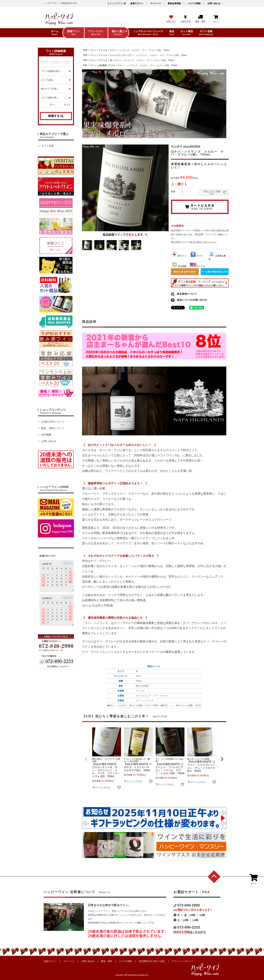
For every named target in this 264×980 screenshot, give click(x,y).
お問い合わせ (214, 3)
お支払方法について (53, 422)
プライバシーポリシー (182, 961)
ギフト (196, 256)
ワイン (93, 50)
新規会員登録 (174, 3)
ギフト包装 (48, 146)
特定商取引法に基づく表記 (152, 961)
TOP (85, 50)
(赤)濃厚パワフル (107, 65)
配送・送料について (53, 428)
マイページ (155, 3)
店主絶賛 (179, 266)
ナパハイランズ (117, 55)
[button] (86, 759)
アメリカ (103, 50)
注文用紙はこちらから (58, 666)
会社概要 (46, 435)
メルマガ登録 (194, 3)
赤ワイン (179, 256)
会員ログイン (137, 3)
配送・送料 (107, 961)
